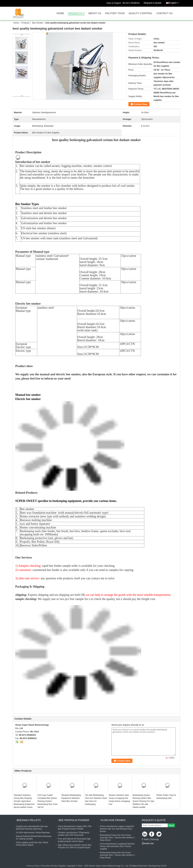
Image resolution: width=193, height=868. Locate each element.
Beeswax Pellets (29, 820)
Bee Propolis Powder (74, 820)
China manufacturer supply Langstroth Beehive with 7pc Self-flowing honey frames (117, 829)
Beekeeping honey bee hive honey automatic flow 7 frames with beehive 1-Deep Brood (118, 838)
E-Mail (145, 839)
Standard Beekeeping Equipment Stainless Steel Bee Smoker (71, 798)
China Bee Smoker (49, 866)
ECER (164, 866)
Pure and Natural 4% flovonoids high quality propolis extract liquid (74, 840)
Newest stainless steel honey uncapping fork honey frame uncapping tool (119, 800)
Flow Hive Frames (113, 820)
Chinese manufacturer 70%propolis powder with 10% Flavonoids (74, 834)
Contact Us (164, 13)
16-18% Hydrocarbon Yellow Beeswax (33, 833)
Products (75, 13)
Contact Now (141, 104)
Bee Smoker (38, 23)
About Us (95, 13)
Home (60, 13)
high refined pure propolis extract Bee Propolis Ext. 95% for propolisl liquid (75, 846)
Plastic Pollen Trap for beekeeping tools (166, 797)
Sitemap (154, 839)
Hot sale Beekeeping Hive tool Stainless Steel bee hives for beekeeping (96, 800)
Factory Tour (115, 13)
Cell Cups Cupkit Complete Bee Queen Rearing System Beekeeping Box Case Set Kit (48, 801)
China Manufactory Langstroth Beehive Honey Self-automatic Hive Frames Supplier (117, 846)
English (175, 2)
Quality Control (141, 13)
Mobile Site (148, 843)
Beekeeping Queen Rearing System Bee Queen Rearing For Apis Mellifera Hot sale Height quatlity (144, 801)
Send (171, 825)
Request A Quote (153, 3)
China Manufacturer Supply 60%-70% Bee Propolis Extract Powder (75, 828)
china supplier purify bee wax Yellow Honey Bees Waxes (32, 844)
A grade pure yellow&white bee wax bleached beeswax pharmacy (32, 828)
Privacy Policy (33, 866)
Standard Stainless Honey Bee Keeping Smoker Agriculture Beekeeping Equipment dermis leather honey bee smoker (24, 803)
